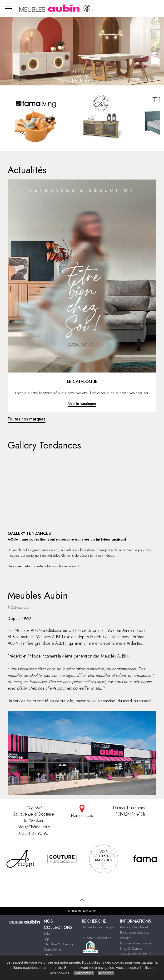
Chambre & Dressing (59, 944)
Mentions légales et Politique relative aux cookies (134, 932)
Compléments (54, 950)
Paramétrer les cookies (137, 943)
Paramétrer (84, 973)
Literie (48, 955)
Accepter (106, 973)
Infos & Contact (131, 948)
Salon (48, 933)
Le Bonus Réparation (97, 938)
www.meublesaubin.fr (135, 954)
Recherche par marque (98, 927)
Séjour (48, 939)
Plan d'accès (82, 812)
